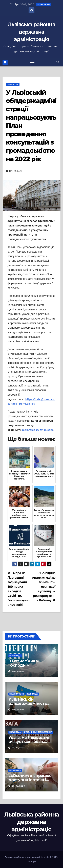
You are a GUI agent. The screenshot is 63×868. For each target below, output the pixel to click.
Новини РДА (15, 656)
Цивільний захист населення (38, 732)
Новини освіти (17, 694)
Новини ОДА (13, 84)
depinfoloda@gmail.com (37, 430)
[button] (58, 62)
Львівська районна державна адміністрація (32, 32)
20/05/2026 (18, 748)
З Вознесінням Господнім (23, 663)
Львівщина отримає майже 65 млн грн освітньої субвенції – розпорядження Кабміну (44, 587)
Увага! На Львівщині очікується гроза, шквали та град (29, 742)
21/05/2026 (18, 671)
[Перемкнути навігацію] (32, 62)
